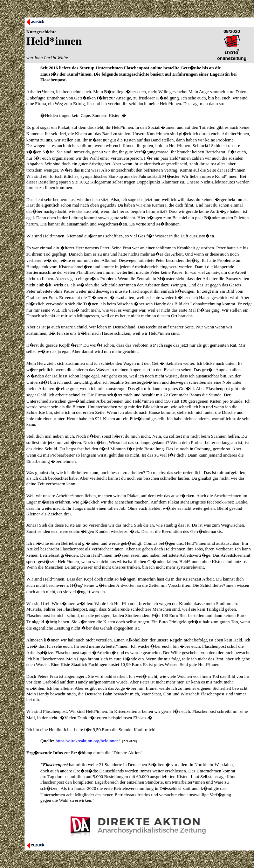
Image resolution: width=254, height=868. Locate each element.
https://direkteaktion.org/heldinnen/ (88, 741)
